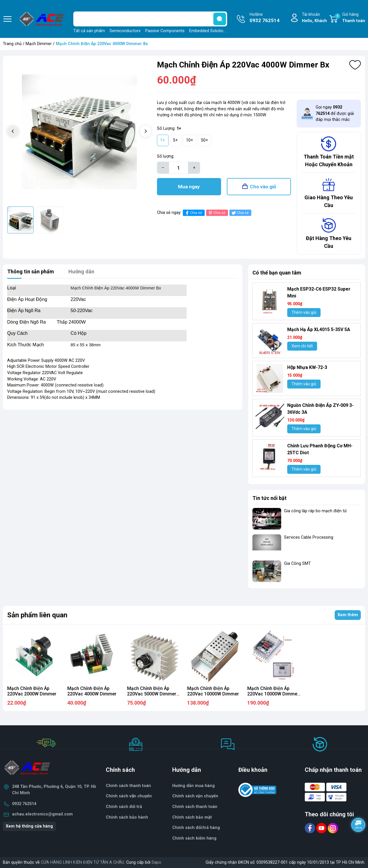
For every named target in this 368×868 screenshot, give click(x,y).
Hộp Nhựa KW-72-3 (307, 367)
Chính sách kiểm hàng (194, 838)
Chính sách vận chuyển (129, 796)
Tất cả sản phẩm (89, 31)
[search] (220, 19)
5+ (176, 140)
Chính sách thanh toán (195, 807)
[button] (145, 131)
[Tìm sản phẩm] (150, 19)
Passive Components (165, 31)
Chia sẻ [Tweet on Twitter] (240, 213)
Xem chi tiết (302, 346)
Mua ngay (189, 187)
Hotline (264, 18)
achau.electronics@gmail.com (42, 814)
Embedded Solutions (208, 31)
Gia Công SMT (297, 563)
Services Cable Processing (309, 537)
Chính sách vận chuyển (195, 796)
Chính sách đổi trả (124, 807)
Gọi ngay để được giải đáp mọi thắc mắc (335, 113)
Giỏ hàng (350, 18)
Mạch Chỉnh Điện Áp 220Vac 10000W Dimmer (213, 691)
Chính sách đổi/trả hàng (196, 828)
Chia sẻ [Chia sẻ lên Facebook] (193, 213)
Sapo (156, 862)
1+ (163, 140)
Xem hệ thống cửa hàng (29, 826)
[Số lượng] (179, 168)
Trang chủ (12, 44)
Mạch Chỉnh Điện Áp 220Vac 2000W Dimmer (32, 691)
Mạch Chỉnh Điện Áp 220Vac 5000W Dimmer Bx (152, 694)
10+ (190, 140)
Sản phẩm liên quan (37, 615)
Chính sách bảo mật (192, 817)
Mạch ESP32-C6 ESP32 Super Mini (319, 292)
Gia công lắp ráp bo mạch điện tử (315, 511)
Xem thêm (348, 615)
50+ (205, 140)
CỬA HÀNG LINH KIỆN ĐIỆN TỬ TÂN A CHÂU (83, 862)
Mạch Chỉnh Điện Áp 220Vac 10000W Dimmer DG (273, 694)
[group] (79, 132)
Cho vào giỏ (263, 187)
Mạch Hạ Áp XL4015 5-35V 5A (319, 329)
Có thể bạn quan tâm (277, 273)
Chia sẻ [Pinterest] (216, 213)
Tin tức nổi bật (270, 498)
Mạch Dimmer (39, 44)
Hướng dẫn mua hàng (193, 786)
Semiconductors (125, 31)
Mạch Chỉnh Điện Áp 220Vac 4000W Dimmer (92, 691)
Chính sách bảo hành (127, 817)
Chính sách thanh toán (128, 786)
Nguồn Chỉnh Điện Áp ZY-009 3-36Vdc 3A (320, 409)
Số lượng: (166, 156)
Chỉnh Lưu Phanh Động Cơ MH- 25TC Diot (320, 449)
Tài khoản (314, 18)
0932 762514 (24, 804)
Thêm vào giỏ (304, 312)
